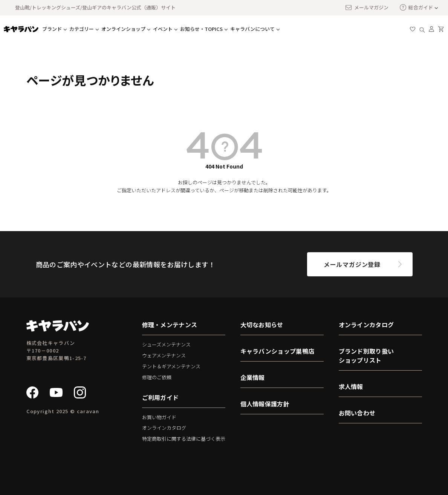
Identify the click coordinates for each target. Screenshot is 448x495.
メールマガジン (367, 8)
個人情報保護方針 (265, 404)
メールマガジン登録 (352, 264)
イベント (163, 29)
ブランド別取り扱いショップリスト (366, 356)
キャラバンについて (252, 29)
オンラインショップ (123, 29)
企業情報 (253, 377)
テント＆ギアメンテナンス (171, 366)
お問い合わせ (357, 413)
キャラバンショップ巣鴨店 (278, 351)
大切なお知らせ (262, 325)
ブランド (52, 29)
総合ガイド (416, 7)
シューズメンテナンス (166, 344)
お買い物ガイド (159, 417)
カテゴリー (82, 29)
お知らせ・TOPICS (201, 29)
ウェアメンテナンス (164, 355)
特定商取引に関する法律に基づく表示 (184, 439)
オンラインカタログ (164, 428)
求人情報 (351, 386)
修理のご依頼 (157, 377)
